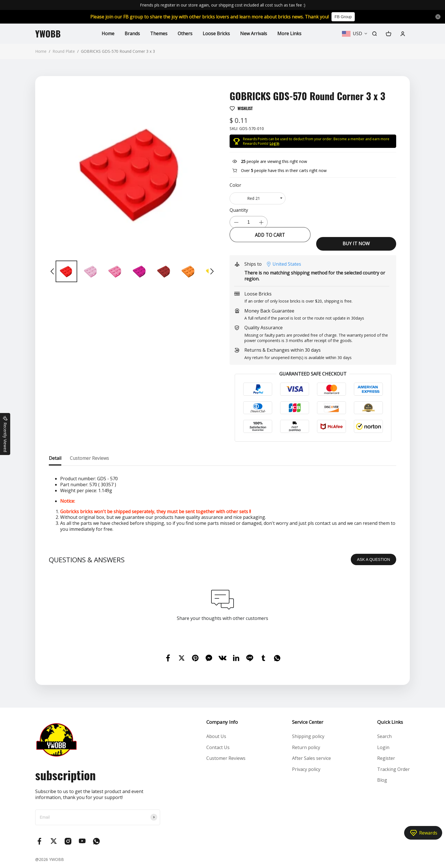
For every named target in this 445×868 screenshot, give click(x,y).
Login (383, 747)
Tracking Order (393, 769)
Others (185, 33)
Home (108, 33)
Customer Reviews (226, 758)
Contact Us (218, 747)
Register (386, 758)
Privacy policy (306, 769)
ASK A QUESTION (374, 559)
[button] (52, 271)
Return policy (306, 747)
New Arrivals (254, 33)
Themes (159, 33)
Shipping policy (308, 736)
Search (384, 736)
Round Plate (64, 51)
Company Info (222, 722)
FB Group (343, 17)
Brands (132, 33)
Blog (382, 780)
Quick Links (390, 722)
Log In (274, 143)
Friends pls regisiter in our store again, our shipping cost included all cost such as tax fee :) (223, 5)
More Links (289, 33)
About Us (216, 736)
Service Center (308, 722)
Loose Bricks (216, 33)
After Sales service (311, 758)
